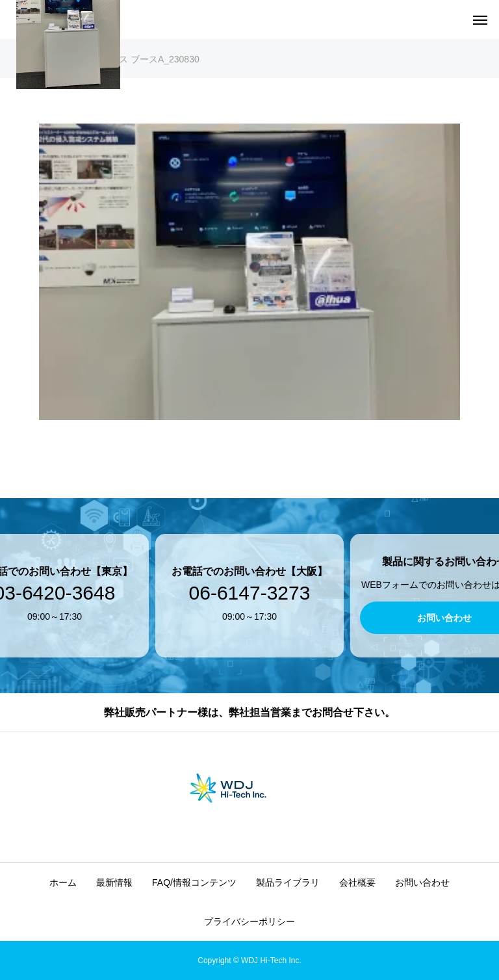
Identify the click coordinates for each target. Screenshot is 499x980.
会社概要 (357, 882)
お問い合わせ (422, 882)
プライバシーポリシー (249, 921)
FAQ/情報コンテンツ (194, 882)
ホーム (63, 882)
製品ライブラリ (288, 882)
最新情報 (114, 882)
